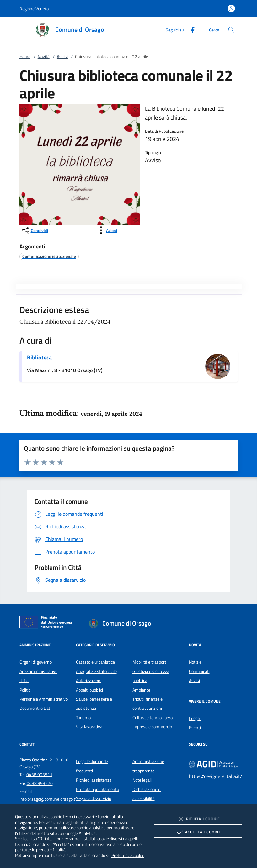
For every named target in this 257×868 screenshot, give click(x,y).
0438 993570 (40, 783)
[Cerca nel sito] (231, 30)
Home (25, 57)
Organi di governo (36, 662)
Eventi (195, 728)
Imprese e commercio (152, 727)
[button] (34, 9)
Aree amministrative (38, 671)
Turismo (83, 718)
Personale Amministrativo (44, 699)
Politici (25, 690)
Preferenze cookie (128, 855)
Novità (44, 57)
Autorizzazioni (89, 681)
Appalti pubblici (89, 690)
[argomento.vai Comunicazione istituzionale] (49, 256)
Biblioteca (39, 357)
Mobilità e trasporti (150, 662)
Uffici (24, 681)
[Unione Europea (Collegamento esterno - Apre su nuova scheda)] (47, 623)
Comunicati (199, 671)
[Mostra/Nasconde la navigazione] (13, 29)
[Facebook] (190, 29)
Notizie (195, 662)
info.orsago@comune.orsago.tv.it (50, 799)
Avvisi (62, 57)
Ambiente (141, 690)
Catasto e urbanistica (95, 662)
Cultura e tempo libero (153, 718)
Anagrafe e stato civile (96, 671)
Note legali (142, 780)
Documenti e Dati (35, 708)
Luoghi (195, 718)
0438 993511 (39, 775)
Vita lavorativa (89, 727)
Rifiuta (198, 819)
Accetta (198, 832)
